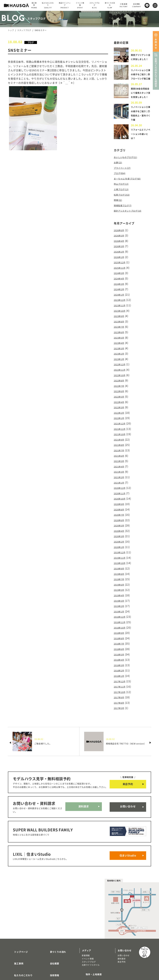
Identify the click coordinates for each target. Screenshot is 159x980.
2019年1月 (120, 596)
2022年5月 (120, 396)
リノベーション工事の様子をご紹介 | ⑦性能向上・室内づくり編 (140, 126)
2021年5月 (120, 456)
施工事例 (15, 930)
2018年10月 (121, 611)
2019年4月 (120, 581)
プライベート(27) (124, 182)
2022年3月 (120, 406)
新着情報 (86, 926)
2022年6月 (120, 391)
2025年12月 (121, 271)
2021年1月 (120, 476)
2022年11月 (121, 371)
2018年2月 (120, 651)
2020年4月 (120, 521)
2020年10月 (121, 491)
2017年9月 (120, 676)
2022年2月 (120, 411)
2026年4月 (120, 251)
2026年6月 (120, 241)
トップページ (17, 921)
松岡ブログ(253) (124, 207)
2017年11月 (121, 665)
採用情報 (51, 940)
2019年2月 (120, 591)
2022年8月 (120, 381)
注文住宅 (14, 957)
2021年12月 (121, 421)
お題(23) (119, 177)
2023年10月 (121, 316)
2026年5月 (120, 246)
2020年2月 (120, 531)
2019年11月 (121, 546)
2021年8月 (120, 441)
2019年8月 (120, 561)
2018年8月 (120, 621)
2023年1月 (120, 361)
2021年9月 (120, 436)
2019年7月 (120, 566)
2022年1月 (120, 416)
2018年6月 (120, 631)
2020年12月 (121, 481)
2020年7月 (120, 506)
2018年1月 (120, 656)
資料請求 (84, 784)
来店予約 (128, 761)
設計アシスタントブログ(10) (131, 222)
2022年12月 (121, 366)
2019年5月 (120, 576)
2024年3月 (120, 291)
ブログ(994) (121, 187)
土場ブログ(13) (123, 202)
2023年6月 (120, 336)
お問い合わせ (128, 784)
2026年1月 (120, 266)
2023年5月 (120, 341)
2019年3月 (120, 586)
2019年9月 (120, 556)
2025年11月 (121, 276)
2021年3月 (120, 466)
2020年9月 (120, 496)
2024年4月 (120, 286)
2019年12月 (121, 541)
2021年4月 (120, 461)
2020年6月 (120, 511)
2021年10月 (121, 431)
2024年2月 (120, 296)
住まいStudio (128, 828)
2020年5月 (120, 516)
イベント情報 (88, 930)
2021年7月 (120, 446)
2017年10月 (121, 671)
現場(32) (119, 212)
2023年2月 (120, 356)
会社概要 (51, 930)
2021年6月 (120, 451)
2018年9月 (120, 616)
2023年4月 (120, 346)
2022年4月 (120, 401)
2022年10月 (121, 376)
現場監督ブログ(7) (125, 217)
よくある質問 (53, 949)
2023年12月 (121, 306)
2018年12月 (121, 601)
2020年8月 (120, 501)
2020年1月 (120, 536)
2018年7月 (120, 626)
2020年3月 (120, 526)
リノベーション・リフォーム (23, 960)
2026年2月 (120, 261)
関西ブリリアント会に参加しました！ (140, 58)
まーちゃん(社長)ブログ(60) (130, 192)
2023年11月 (121, 311)
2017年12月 (121, 661)
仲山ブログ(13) (123, 197)
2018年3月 (120, 646)
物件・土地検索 (90, 944)
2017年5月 (120, 686)
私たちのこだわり (20, 940)
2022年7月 (120, 386)
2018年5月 (120, 636)
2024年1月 (120, 301)
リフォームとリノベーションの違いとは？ (140, 149)
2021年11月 (121, 426)
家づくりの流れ (54, 921)
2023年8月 (120, 326)
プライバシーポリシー (58, 958)
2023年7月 (120, 331)
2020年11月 (121, 486)
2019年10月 (121, 551)
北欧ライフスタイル (91, 936)
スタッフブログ (24, 30)
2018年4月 (120, 641)
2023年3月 (120, 351)
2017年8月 (120, 681)
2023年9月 (120, 321)
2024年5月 (120, 281)
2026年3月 (120, 256)
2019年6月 (120, 571)
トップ (11, 30)
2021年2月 (120, 471)
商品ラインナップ (20, 949)
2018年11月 (121, 606)
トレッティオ (16, 954)
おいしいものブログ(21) (128, 172)
